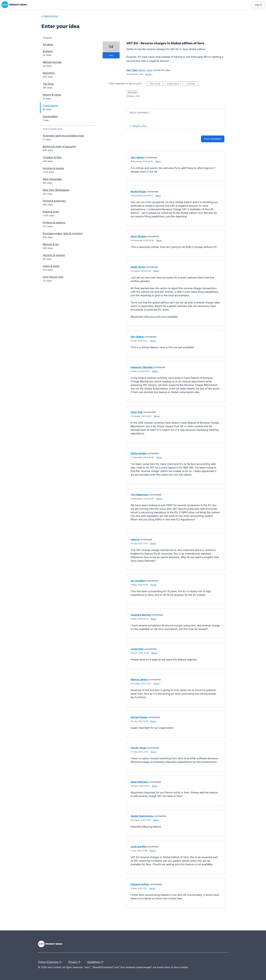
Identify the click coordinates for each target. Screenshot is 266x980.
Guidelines (96, 962)
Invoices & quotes (53, 168)
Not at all (156, 84)
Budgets (48, 51)
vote (111, 55)
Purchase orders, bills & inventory (63, 233)
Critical (193, 84)
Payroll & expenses (54, 201)
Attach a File (140, 126)
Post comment (213, 139)
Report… (149, 74)
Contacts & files (52, 157)
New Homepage (52, 179)
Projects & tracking (54, 223)
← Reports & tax (50, 16)
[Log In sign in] (258, 5)
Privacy (75, 962)
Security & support (54, 255)
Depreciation (50, 116)
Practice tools (51, 212)
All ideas (48, 44)
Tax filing (48, 84)
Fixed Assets (50, 106)
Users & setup (51, 266)
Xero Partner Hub (53, 277)
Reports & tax (51, 244)
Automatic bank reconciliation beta (63, 136)
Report (158, 161)
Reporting (49, 73)
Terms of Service (50, 962)
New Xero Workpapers (56, 190)
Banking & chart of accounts (59, 146)
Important (174, 84)
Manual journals (52, 62)
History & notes (52, 95)
